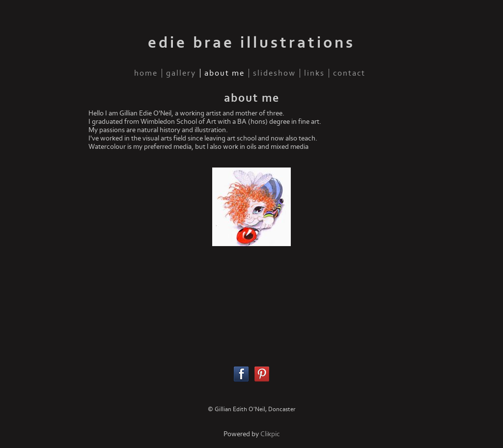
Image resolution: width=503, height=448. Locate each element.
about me (224, 73)
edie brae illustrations (251, 43)
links (314, 73)
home (146, 73)
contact (349, 73)
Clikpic (270, 434)
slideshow (274, 73)
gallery (181, 73)
